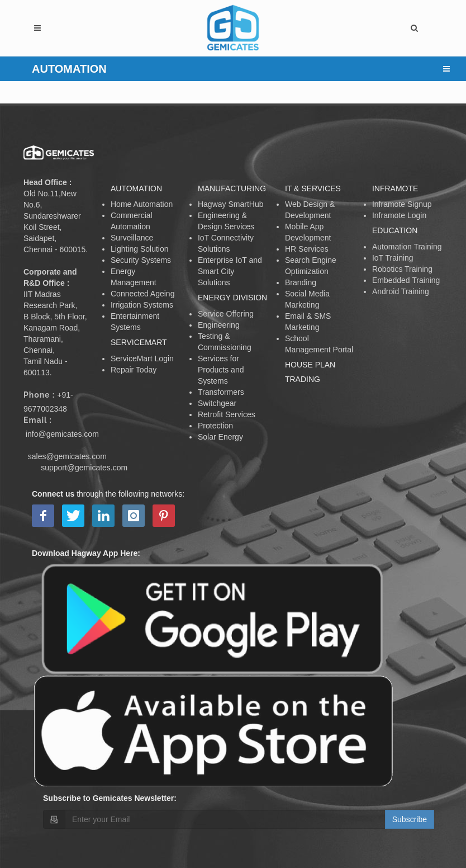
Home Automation (142, 204)
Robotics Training (402, 269)
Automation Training (407, 247)
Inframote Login (399, 215)
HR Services (307, 249)
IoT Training (393, 258)
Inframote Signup (402, 204)
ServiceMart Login (142, 358)
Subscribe (410, 819)
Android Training (401, 291)
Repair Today (134, 370)
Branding (301, 282)
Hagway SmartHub (231, 204)
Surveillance (132, 238)
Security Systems (141, 260)
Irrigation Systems (142, 305)
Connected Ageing (142, 294)
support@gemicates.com (84, 468)
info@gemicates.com (62, 434)
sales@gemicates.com (67, 456)
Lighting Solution (140, 249)
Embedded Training (406, 280)
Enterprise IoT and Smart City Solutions (230, 271)
